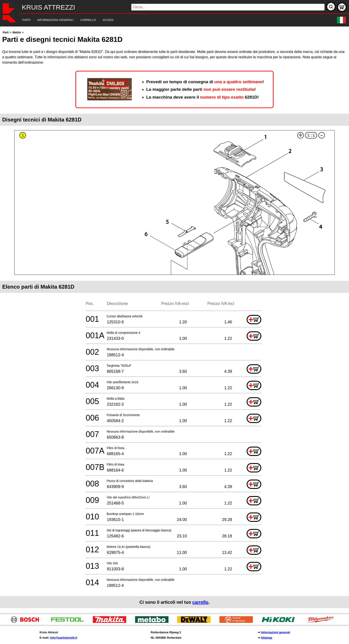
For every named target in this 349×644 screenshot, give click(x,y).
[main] (174, 319)
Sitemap (267, 638)
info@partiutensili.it (64, 638)
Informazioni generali (276, 632)
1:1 (311, 135)
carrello (200, 602)
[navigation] (168, 20)
